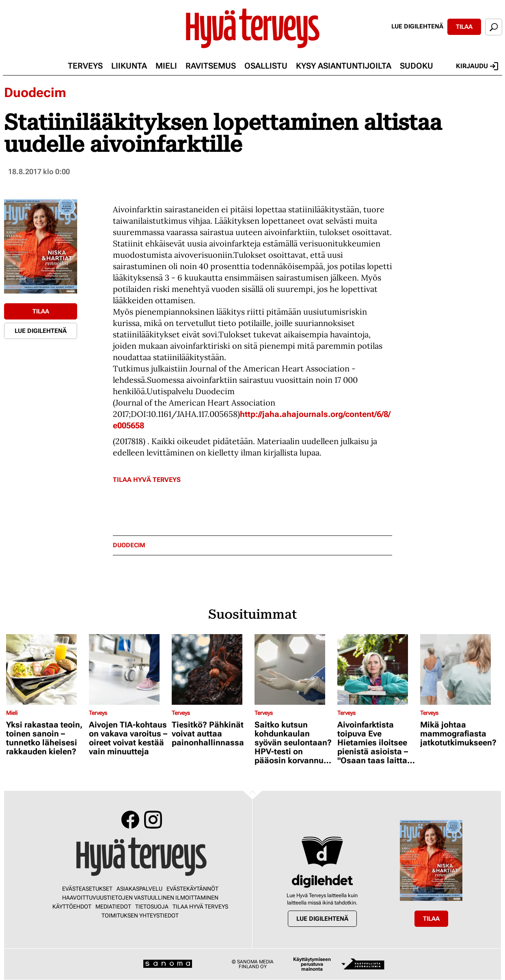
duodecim (129, 545)
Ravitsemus (211, 66)
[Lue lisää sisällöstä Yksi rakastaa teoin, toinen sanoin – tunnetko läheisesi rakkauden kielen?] (45, 669)
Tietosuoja (152, 907)
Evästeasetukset (87, 889)
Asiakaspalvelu (139, 889)
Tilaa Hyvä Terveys (147, 480)
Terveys (85, 66)
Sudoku (417, 66)
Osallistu (266, 66)
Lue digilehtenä (417, 26)
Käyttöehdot (72, 907)
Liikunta (129, 66)
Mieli (166, 66)
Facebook (130, 820)
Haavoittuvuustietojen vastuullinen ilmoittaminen (140, 898)
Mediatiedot (113, 907)
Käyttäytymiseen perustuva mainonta (312, 964)
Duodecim (35, 93)
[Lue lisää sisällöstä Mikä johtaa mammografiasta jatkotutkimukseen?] (460, 669)
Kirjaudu (477, 66)
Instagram (153, 820)
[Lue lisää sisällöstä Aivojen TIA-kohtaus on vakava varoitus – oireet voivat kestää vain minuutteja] (128, 669)
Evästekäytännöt (192, 889)
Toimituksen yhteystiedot (140, 915)
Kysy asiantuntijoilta (344, 66)
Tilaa (464, 27)
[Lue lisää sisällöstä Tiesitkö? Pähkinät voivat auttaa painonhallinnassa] (211, 669)
